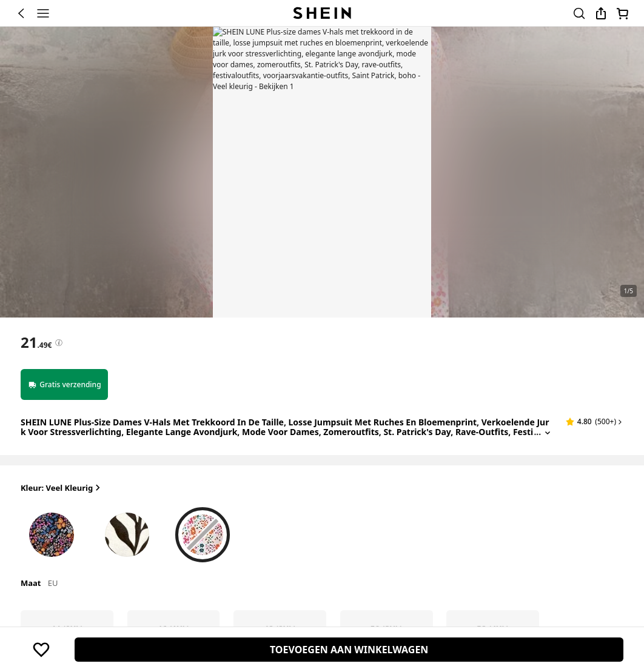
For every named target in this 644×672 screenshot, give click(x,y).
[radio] (52, 532)
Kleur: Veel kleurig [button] (62, 488)
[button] (595, 422)
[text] (36, 342)
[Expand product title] (548, 432)
